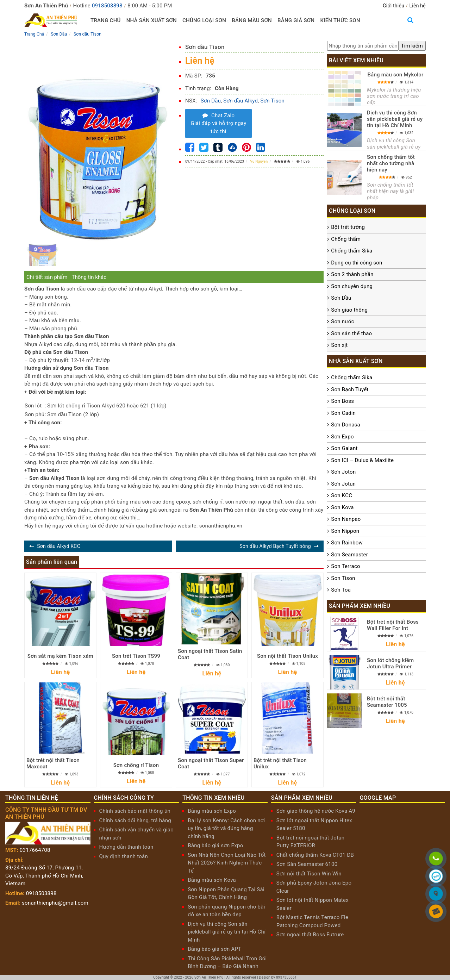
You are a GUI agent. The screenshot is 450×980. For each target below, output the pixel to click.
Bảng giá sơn (296, 20)
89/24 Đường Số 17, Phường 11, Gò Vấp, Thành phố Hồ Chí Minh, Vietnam (44, 876)
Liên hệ (418, 6)
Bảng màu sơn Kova (212, 880)
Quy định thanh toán (124, 856)
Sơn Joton (343, 472)
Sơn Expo (342, 437)
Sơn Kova (342, 507)
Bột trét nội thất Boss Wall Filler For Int (393, 625)
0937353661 (286, 977)
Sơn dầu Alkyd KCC (59, 546)
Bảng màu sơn (252, 20)
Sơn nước (342, 322)
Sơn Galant (344, 448)
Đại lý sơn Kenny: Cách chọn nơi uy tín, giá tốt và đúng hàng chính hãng (226, 828)
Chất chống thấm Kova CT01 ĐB (315, 855)
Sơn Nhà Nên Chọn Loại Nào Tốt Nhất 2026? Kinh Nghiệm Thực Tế (227, 863)
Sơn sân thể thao (351, 333)
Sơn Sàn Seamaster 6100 (307, 864)
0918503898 (107, 6)
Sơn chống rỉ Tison (136, 765)
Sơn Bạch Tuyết (350, 389)
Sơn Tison (272, 101)
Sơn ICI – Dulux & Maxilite (362, 460)
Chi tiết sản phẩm (47, 277)
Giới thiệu (393, 6)
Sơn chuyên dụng (352, 286)
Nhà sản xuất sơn (152, 20)
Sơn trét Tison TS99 (136, 656)
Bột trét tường (348, 227)
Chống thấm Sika (352, 251)
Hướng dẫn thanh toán (126, 847)
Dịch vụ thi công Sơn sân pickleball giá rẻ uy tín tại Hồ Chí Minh (395, 119)
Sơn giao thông (349, 310)
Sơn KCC (342, 495)
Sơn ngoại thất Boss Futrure (310, 935)
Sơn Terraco (346, 566)
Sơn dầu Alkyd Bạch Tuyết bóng (275, 546)
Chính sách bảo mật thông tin (135, 811)
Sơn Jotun (343, 484)
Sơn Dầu (211, 101)
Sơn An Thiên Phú (209, 977)
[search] (412, 46)
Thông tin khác (89, 277)
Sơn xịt (339, 345)
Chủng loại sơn (204, 20)
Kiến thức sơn (340, 20)
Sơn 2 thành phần (352, 274)
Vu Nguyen (259, 161)
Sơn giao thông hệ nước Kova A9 (316, 811)
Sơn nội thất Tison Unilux (287, 656)
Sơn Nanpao (346, 519)
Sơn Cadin (343, 413)
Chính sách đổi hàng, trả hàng (135, 820)
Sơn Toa (341, 590)
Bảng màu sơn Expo (212, 811)
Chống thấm (346, 239)
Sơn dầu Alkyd (240, 101)
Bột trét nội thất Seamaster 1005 (387, 702)
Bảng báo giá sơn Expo (215, 845)
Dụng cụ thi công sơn (357, 263)
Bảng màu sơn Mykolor (395, 75)
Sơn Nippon (345, 531)
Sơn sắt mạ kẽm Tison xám (60, 656)
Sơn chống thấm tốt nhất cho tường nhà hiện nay (391, 163)
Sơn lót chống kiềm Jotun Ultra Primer (390, 663)
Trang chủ (106, 20)
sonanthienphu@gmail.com (55, 903)
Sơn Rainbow (347, 543)
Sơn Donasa (346, 425)
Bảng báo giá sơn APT (214, 949)
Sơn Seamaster (349, 555)
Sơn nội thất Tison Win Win (309, 874)
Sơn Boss (342, 401)
